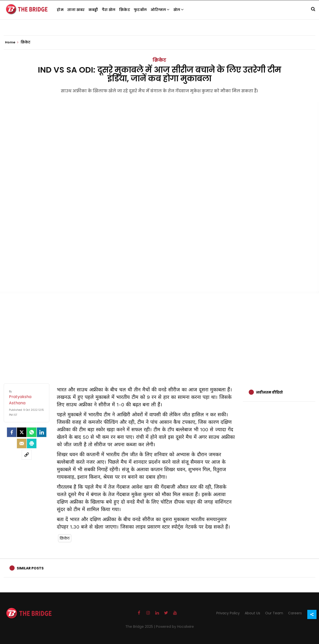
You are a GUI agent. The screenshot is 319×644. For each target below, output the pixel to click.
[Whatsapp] (32, 432)
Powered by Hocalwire (175, 627)
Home (12, 42)
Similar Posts (30, 568)
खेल (179, 10)
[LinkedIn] (42, 432)
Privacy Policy (228, 613)
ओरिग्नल (160, 10)
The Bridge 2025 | (141, 627)
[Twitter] (22, 432)
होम (60, 10)
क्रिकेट (125, 10)
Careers (295, 613)
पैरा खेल (109, 10)
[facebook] (12, 432)
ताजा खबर (76, 10)
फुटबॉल (140, 10)
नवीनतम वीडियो (269, 392)
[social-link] (27, 455)
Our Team (274, 613)
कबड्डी (93, 10)
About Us (252, 613)
